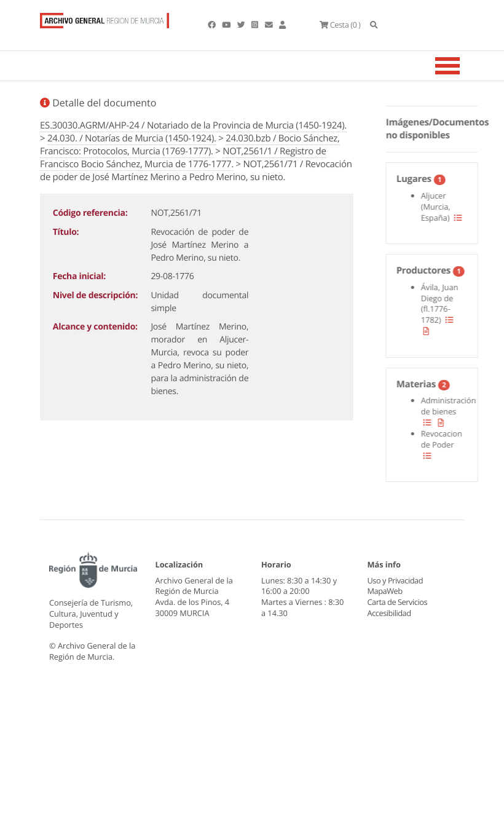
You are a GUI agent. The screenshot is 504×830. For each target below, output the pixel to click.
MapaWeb (385, 569)
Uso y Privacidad (395, 558)
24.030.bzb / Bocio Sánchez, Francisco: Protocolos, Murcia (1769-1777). (190, 145)
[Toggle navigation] (463, 66)
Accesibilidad (389, 591)
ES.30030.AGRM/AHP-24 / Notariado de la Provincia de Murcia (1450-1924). (193, 125)
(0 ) (340, 25)
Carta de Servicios (397, 580)
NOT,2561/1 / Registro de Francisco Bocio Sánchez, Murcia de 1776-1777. (183, 158)
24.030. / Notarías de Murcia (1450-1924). (132, 138)
